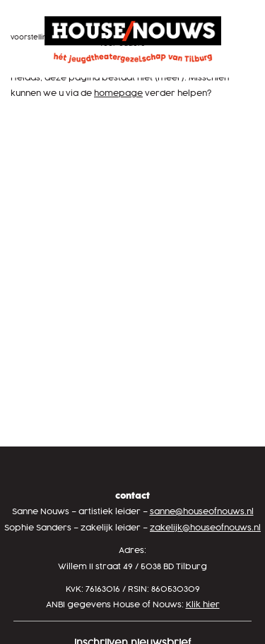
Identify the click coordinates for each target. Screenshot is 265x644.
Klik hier (203, 605)
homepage (118, 93)
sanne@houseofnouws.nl (202, 512)
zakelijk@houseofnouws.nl (205, 528)
